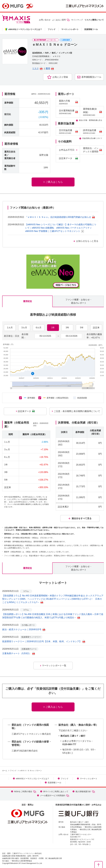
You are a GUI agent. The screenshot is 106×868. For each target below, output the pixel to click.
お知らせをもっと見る (87, 241)
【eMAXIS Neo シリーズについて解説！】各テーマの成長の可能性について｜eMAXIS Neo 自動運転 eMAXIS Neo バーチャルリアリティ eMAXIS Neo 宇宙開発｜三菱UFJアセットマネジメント (61, 228)
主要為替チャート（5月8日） (18, 653)
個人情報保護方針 (85, 792)
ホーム (5, 771)
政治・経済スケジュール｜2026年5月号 (24, 629)
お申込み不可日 (67, 150)
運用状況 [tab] (27, 301)
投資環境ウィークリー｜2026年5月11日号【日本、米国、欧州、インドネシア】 (44, 641)
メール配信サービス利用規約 (55, 796)
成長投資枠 (66, 40)
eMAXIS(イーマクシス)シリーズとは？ (33, 779)
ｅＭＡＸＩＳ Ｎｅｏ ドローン (31, 771)
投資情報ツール (91, 29)
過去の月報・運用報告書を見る (91, 120)
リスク (37, 68)
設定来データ (68, 158)
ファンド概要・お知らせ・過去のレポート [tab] (79, 301)
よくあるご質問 (61, 20)
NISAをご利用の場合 (25, 792)
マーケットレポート (70, 29)
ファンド (52, 29)
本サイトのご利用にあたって (56, 791)
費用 (50, 68)
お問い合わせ (45, 20)
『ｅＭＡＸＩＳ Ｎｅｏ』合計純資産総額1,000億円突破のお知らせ (60, 217)
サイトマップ (77, 20)
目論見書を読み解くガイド (92, 138)
